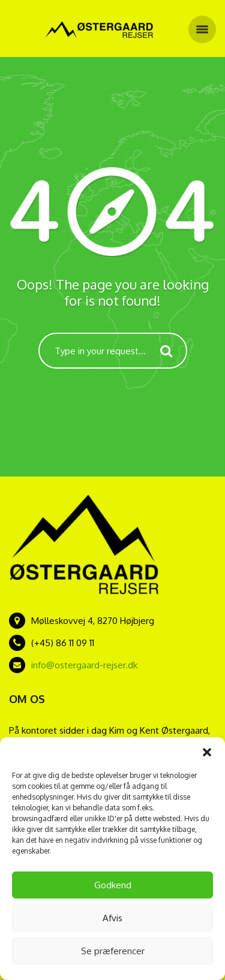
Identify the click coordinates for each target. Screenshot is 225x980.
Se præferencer (113, 951)
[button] (207, 752)
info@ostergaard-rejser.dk (84, 665)
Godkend (113, 885)
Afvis (112, 918)
